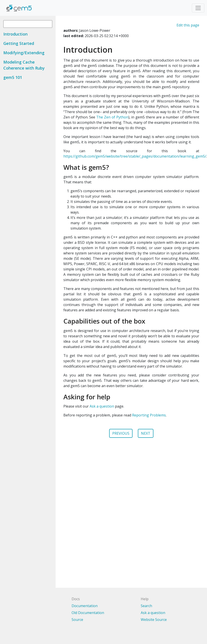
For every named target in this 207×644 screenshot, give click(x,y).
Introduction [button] (15, 34)
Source (77, 620)
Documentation (85, 606)
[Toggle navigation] (198, 8)
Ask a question (102, 406)
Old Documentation (88, 613)
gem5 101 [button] (13, 77)
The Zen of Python (112, 117)
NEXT (146, 433)
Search (146, 606)
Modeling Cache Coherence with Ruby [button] (24, 65)
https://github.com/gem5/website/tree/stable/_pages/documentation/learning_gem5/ (135, 156)
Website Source (154, 620)
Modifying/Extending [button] (24, 53)
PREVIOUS (121, 433)
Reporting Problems (149, 415)
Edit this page (188, 25)
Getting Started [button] (19, 43)
